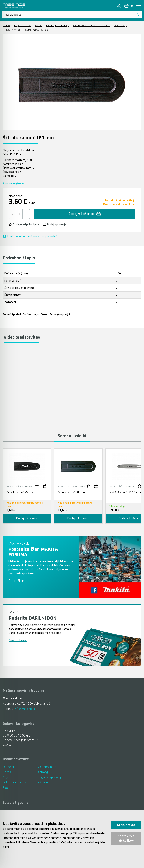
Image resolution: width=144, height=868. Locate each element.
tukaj (6, 847)
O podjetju (9, 767)
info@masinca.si (25, 709)
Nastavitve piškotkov (126, 838)
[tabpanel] (27, 486)
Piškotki (43, 783)
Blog (6, 788)
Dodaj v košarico (85, 214)
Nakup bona (18, 640)
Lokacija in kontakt (15, 783)
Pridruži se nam (20, 581)
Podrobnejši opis (13, 183)
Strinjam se (126, 825)
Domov (6, 26)
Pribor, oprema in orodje (58, 26)
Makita (39, 26)
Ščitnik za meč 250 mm (21, 492)
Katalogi (43, 772)
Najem (7, 777)
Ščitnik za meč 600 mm (72, 492)
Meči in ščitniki (14, 30)
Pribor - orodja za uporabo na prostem (91, 26)
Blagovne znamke (22, 26)
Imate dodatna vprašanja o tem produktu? (30, 236)
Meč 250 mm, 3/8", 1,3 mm (125, 492)
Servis (7, 772)
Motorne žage (121, 26)
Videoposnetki (47, 767)
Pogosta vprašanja (50, 777)
